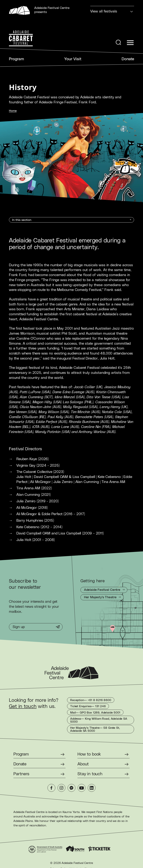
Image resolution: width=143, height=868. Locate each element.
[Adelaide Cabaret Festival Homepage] (21, 38)
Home (13, 111)
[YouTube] (82, 788)
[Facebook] (51, 788)
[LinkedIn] (92, 788)
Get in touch (23, 706)
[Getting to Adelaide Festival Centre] (104, 590)
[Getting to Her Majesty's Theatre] (102, 597)
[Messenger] (71, 788)
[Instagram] (61, 788)
